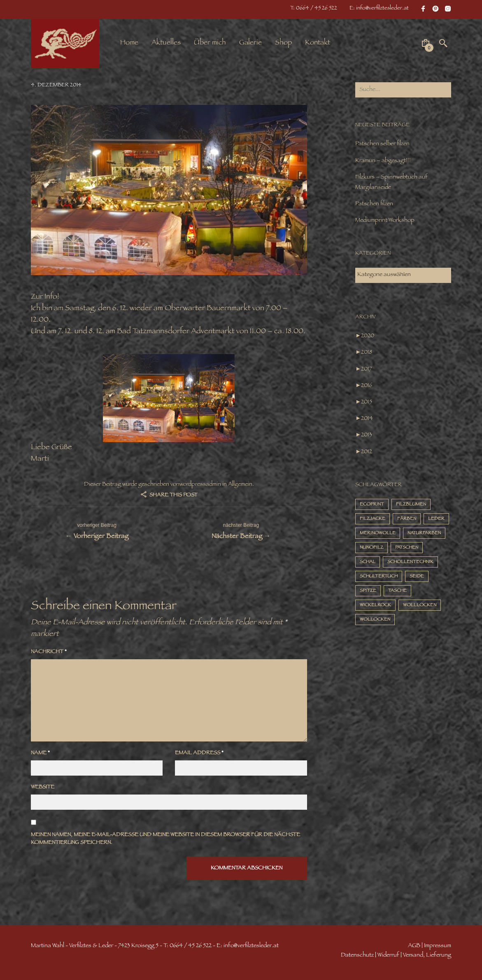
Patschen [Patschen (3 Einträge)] (407, 548)
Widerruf (388, 956)
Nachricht (49, 652)
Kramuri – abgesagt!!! (383, 161)
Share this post (173, 496)
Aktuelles (166, 43)
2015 (367, 402)
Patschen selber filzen (382, 144)
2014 (367, 419)
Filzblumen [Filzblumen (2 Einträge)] (411, 505)
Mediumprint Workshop (385, 221)
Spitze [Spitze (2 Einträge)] (368, 591)
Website (43, 788)
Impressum (438, 946)
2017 (366, 370)
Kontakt (318, 43)
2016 (367, 386)
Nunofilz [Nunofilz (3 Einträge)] (371, 548)
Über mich (210, 43)
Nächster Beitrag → (241, 531)
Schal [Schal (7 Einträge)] (368, 562)
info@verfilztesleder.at (251, 946)
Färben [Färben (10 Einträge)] (407, 519)
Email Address (199, 754)
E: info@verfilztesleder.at (379, 9)
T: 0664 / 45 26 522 (314, 9)
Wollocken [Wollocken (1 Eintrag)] (375, 620)
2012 (367, 452)
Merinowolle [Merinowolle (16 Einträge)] (378, 534)
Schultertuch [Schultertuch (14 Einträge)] (379, 577)
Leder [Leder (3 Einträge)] (436, 519)
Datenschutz (357, 956)
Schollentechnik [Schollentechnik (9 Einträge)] (410, 562)
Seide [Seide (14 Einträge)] (417, 577)
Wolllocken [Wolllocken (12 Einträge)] (420, 606)
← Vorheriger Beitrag (97, 531)
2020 (368, 336)
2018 (367, 353)
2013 (367, 435)
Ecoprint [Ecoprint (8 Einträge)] (372, 505)
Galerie (250, 43)
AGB (414, 946)
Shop (283, 43)
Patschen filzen (374, 204)
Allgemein (240, 485)
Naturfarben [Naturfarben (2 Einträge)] (424, 534)
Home (129, 43)
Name (40, 754)
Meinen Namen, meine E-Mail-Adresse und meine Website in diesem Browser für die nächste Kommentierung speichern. (165, 840)
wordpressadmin (200, 485)
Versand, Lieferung (427, 956)
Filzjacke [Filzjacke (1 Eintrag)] (373, 519)
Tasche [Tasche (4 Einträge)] (397, 591)
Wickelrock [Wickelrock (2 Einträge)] (375, 606)
